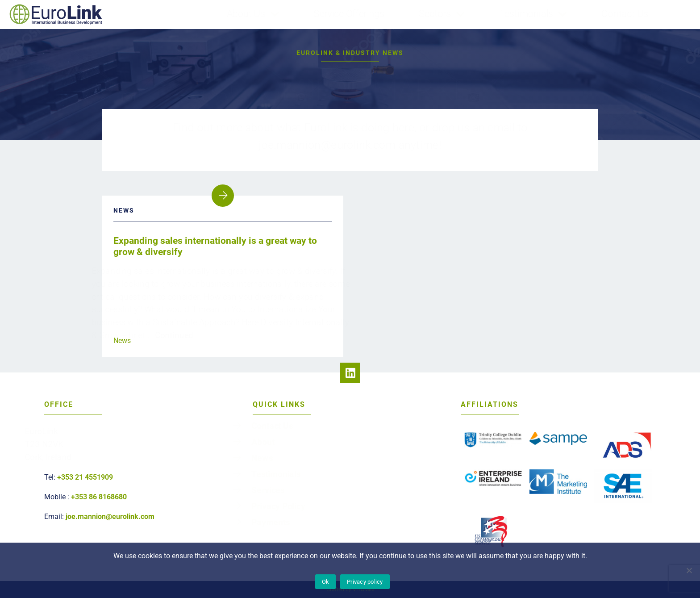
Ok (326, 582)
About (277, 447)
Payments (284, 514)
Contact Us (594, 14)
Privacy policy (365, 582)
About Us (278, 14)
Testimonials (511, 14)
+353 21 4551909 (85, 477)
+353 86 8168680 (99, 497)
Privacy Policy (290, 501)
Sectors (435, 14)
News (122, 341)
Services (282, 487)
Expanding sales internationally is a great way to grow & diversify (215, 246)
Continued (182, 330)
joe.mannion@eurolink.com (110, 516)
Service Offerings (364, 14)
